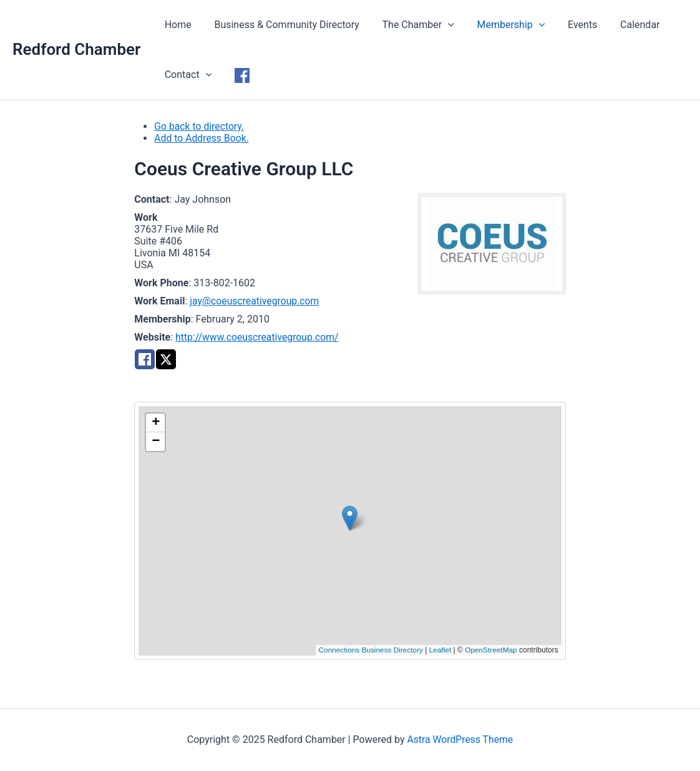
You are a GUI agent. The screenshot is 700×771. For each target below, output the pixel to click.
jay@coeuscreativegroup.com (255, 301)
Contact (187, 75)
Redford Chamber (76, 49)
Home (176, 25)
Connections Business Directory (369, 650)
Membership (501, 25)
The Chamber (411, 25)
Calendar (624, 25)
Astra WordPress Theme (460, 739)
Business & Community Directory (282, 25)
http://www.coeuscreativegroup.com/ (258, 337)
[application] (441, 25)
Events (569, 25)
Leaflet (439, 650)
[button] (350, 518)
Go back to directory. (200, 126)
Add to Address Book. (202, 138)
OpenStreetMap (491, 650)
